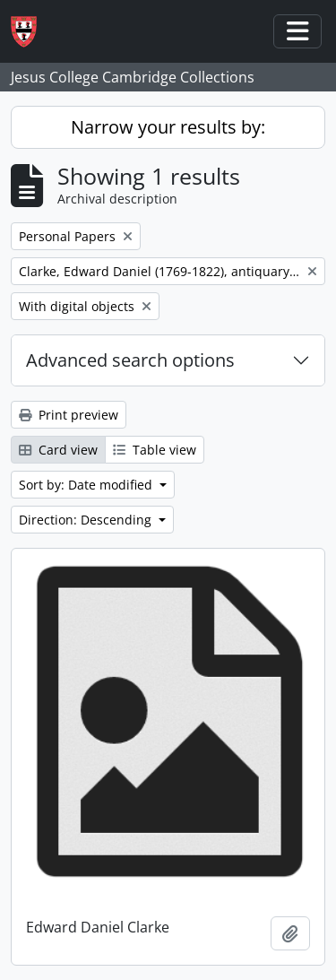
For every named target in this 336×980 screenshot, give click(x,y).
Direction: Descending (87, 520)
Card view (58, 450)
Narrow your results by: (168, 127)
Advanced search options (130, 360)
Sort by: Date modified (87, 485)
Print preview (69, 415)
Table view (155, 450)
